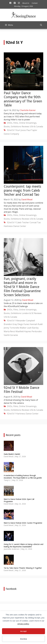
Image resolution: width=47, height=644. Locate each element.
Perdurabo (37, 331)
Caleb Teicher (23, 222)
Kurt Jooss (21, 130)
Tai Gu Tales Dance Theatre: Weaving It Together (23, 568)
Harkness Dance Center (15, 226)
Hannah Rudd (36, 324)
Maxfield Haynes (23, 331)
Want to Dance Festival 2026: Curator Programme (23, 523)
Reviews (25, 127)
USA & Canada (36, 127)
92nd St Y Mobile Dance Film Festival (22, 390)
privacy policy (23, 624)
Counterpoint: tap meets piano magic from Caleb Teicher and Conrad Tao (22, 191)
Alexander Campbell (26, 321)
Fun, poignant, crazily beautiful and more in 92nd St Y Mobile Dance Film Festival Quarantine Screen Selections (22, 287)
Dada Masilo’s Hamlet (12, 454)
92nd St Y (11, 130)
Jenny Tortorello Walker (15, 328)
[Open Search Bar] (41, 25)
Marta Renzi (9, 331)
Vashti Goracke (11, 335)
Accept (23, 631)
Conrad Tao (35, 222)
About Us (26, 3)
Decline (24, 639)
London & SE (28, 313)
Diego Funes (23, 324)
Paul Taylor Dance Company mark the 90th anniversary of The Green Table (23, 99)
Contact (35, 3)
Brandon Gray (10, 324)
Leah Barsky (33, 328)
